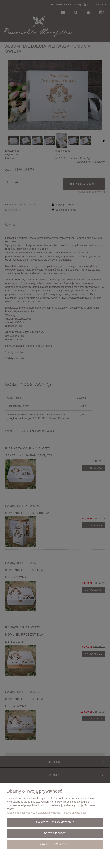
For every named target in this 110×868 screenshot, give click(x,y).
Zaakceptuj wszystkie (55, 844)
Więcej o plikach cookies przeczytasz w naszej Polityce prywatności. (46, 813)
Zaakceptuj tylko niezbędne (55, 822)
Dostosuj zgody (55, 833)
